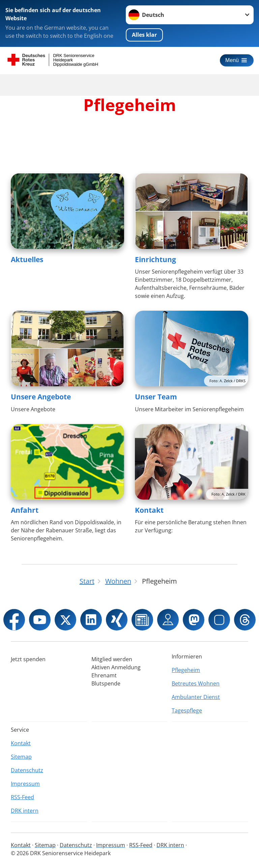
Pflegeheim (186, 670)
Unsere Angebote (41, 397)
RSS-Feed (22, 797)
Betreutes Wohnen (196, 683)
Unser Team (156, 397)
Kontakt (149, 510)
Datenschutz (27, 770)
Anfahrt (25, 510)
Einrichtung (155, 259)
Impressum (25, 784)
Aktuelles (27, 259)
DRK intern (25, 811)
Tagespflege (187, 710)
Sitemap (21, 757)
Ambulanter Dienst (196, 697)
